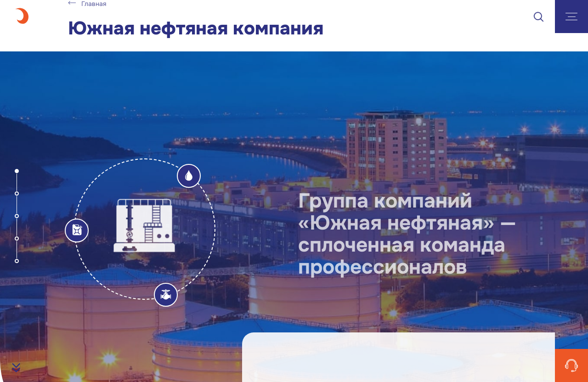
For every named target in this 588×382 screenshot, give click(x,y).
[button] (17, 171)
